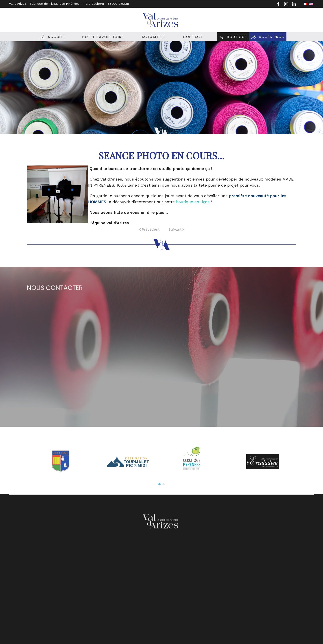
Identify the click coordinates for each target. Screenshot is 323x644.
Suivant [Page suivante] (176, 229)
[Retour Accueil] (161, 20)
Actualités (153, 37)
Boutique (233, 37)
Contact (193, 37)
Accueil (52, 37)
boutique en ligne (193, 202)
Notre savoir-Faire (103, 37)
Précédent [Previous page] (149, 229)
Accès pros (268, 37)
